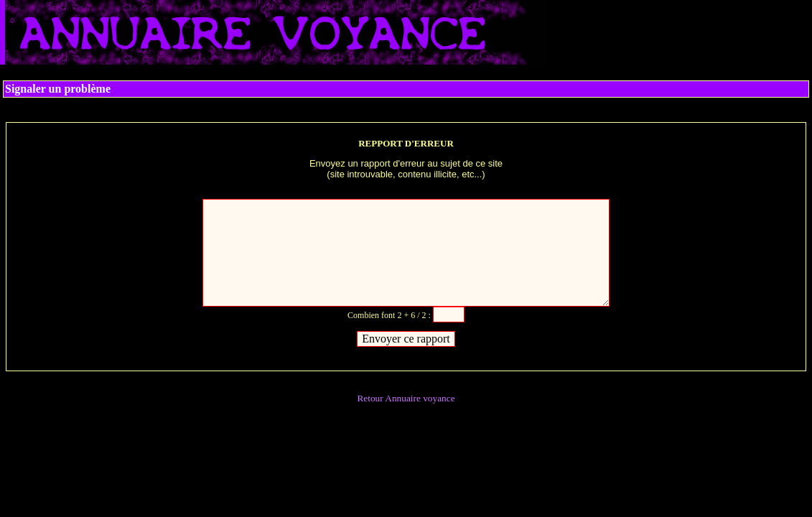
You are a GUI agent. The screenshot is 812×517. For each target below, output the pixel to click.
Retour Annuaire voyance (406, 398)
